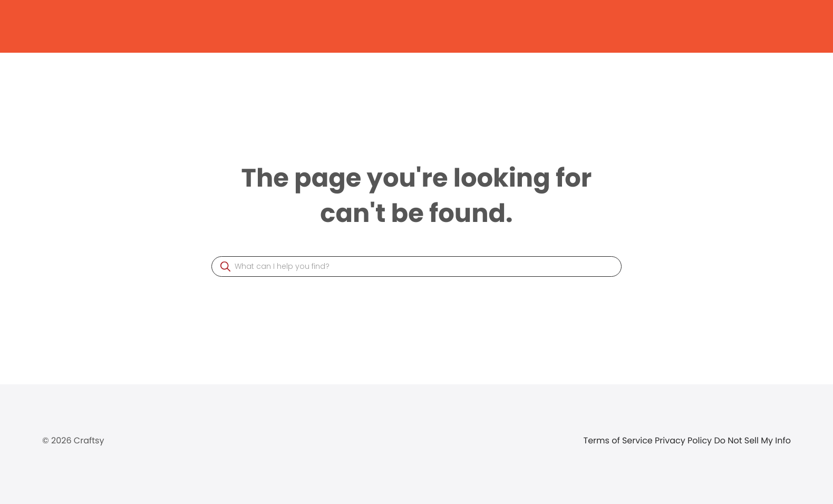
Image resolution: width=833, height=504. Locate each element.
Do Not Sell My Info (752, 440)
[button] (225, 266)
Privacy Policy (684, 440)
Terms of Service (619, 440)
